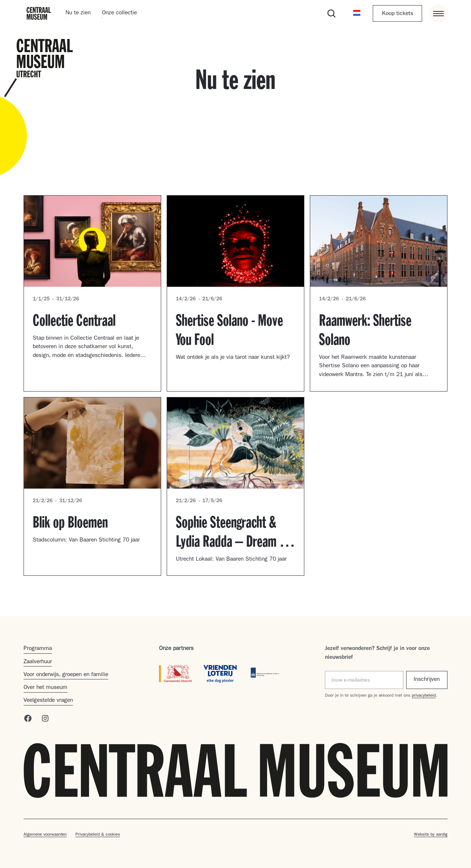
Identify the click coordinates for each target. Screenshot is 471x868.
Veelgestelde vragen (48, 701)
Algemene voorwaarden (45, 835)
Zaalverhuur (38, 662)
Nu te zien (78, 13)
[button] (357, 13)
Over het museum (45, 688)
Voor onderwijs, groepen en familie (66, 675)
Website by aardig (431, 835)
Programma (38, 649)
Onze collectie (119, 13)
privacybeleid (424, 696)
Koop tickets (398, 14)
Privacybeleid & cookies (98, 835)
